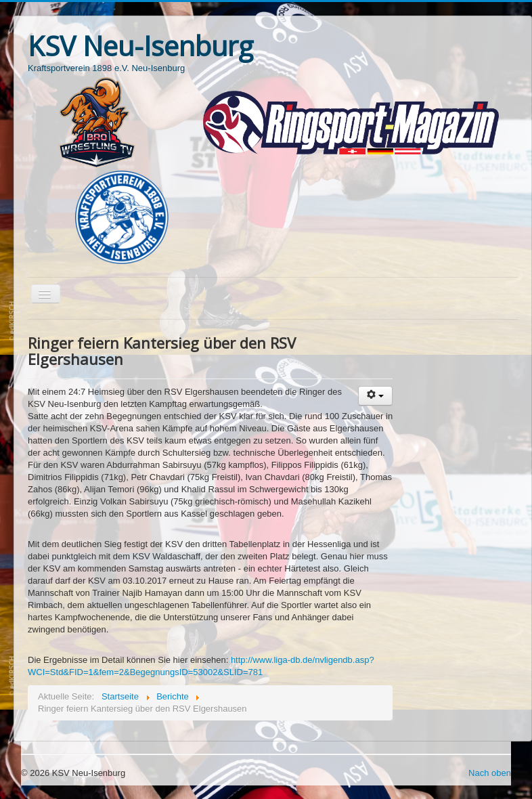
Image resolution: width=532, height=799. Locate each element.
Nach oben (490, 773)
